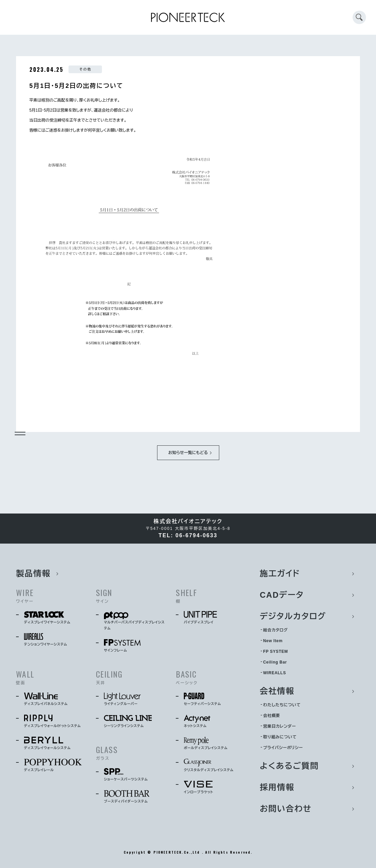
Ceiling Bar (275, 662)
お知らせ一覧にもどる (188, 453)
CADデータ (282, 595)
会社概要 (272, 716)
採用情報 (277, 787)
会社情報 (277, 691)
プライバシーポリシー (283, 748)
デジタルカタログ (293, 616)
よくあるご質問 (289, 766)
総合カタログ (275, 630)
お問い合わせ (286, 809)
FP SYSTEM (275, 652)
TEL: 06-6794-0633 (188, 535)
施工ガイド (280, 573)
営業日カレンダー (279, 726)
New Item (273, 641)
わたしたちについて (282, 705)
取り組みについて (280, 737)
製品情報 (33, 573)
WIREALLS (274, 673)
